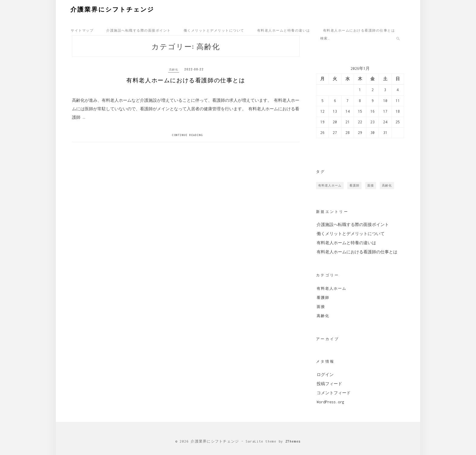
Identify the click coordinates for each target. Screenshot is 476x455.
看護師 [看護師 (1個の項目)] (354, 185)
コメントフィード (334, 393)
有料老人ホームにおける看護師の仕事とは (359, 30)
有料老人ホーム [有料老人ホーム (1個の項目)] (330, 185)
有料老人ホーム (331, 289)
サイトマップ (82, 30)
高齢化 (173, 69)
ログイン (325, 375)
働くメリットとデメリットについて (214, 30)
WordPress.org (330, 402)
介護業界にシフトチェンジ (112, 9)
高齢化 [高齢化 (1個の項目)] (387, 185)
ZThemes (293, 441)
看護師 (323, 298)
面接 (321, 307)
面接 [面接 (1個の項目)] (371, 185)
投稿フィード (329, 384)
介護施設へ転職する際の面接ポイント (139, 30)
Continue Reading (187, 139)
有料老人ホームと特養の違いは (284, 30)
